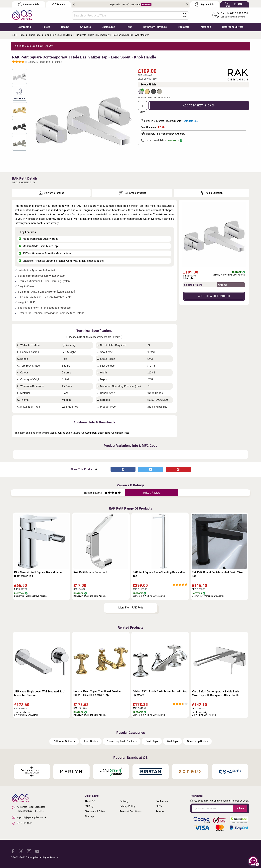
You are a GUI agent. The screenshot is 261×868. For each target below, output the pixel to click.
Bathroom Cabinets (64, 741)
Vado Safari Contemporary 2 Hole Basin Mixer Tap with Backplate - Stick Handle (216, 693)
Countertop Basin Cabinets (122, 741)
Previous (74, 4)
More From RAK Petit (131, 608)
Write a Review (152, 493)
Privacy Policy (127, 806)
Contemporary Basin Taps (96, 433)
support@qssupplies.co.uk (29, 817)
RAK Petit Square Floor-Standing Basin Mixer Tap (160, 574)
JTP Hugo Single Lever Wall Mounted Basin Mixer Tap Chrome (40, 693)
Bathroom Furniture (155, 27)
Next (187, 4)
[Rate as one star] (106, 493)
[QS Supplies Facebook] (13, 851)
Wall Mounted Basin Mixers (65, 433)
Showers (85, 27)
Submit (240, 808)
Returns (160, 811)
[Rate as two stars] (108, 493)
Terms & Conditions (131, 811)
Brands (59, 4)
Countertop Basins (197, 741)
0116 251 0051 (22, 823)
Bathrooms (24, 27)
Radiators (184, 27)
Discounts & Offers (95, 811)
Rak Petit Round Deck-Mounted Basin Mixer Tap (218, 574)
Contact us (162, 801)
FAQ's (159, 806)
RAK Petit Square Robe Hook (91, 572)
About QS (90, 801)
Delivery (124, 801)
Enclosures (108, 27)
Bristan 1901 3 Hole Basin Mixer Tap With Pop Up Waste (160, 693)
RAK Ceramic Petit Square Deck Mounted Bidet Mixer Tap (39, 574)
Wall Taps (173, 741)
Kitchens (206, 27)
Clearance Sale (29, 4)
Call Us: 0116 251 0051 (234, 13)
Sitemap (89, 816)
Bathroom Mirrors (233, 27)
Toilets (46, 27)
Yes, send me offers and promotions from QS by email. (221, 801)
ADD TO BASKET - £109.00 (199, 106)
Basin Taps (152, 741)
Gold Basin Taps (120, 433)
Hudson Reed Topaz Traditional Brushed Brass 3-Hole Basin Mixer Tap (97, 693)
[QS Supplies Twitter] (21, 851)
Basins (65, 27)
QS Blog (89, 806)
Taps (129, 27)
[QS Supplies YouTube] (37, 851)
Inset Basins (91, 741)
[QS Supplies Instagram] (29, 851)
